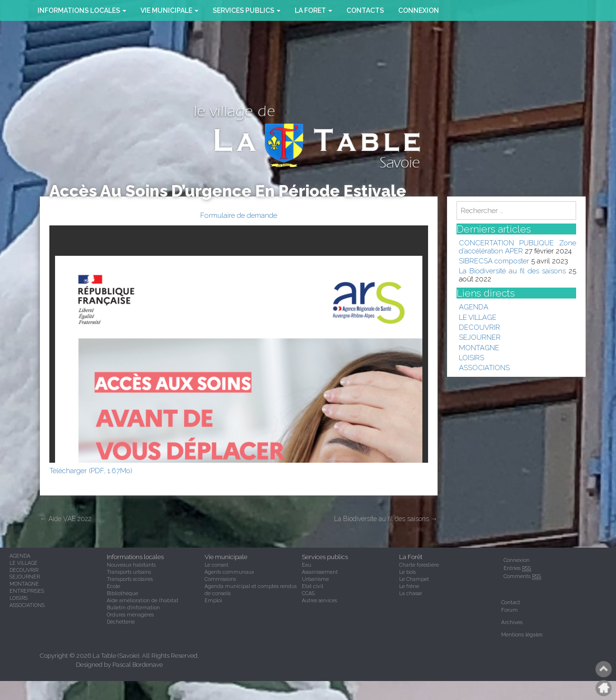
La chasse (411, 593)
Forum (509, 610)
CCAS (308, 593)
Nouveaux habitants (131, 565)
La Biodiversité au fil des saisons (386, 519)
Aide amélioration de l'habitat (143, 600)
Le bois (407, 572)
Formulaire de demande (239, 215)
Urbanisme (315, 579)
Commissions (220, 579)
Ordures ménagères (130, 615)
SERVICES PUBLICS (247, 10)
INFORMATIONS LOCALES (82, 10)
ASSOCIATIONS (484, 368)
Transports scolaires (130, 579)
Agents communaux (229, 572)
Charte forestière (419, 565)
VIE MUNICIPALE (169, 10)
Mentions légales (522, 635)
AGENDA (474, 307)
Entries (517, 568)
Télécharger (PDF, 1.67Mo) (91, 471)
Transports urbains (129, 572)
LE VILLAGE (478, 317)
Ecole (113, 586)
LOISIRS (471, 358)
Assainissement (320, 572)
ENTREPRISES (27, 591)
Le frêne (409, 586)
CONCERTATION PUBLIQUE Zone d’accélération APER (518, 247)
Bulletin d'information (133, 607)
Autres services (319, 600)
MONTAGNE (479, 348)
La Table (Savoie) (116, 656)
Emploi (213, 600)
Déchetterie (121, 622)
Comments (522, 576)
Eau (307, 565)
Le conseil (216, 565)
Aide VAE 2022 (66, 519)
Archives (512, 622)
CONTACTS (365, 10)
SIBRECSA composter (494, 261)
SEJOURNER (480, 337)
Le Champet (414, 579)
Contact (511, 602)
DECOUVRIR (480, 327)
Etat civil (313, 586)
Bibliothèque (122, 593)
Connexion (419, 10)
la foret (313, 10)
